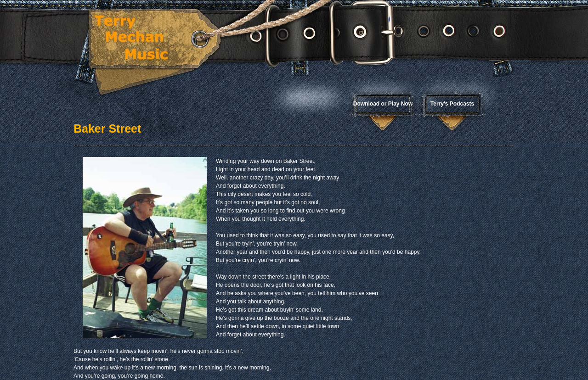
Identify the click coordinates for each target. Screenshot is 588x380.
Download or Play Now (383, 104)
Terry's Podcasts (452, 104)
